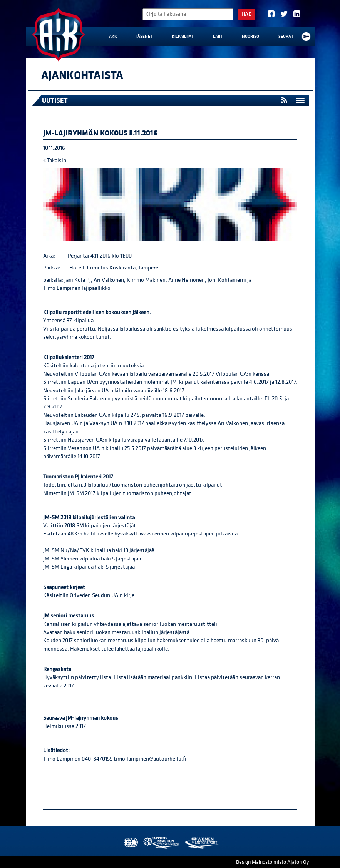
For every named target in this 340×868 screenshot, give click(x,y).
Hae (246, 14)
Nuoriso (250, 37)
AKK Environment (162, 843)
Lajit (218, 37)
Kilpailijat (183, 37)
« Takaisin (55, 160)
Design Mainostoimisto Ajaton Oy (272, 862)
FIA (130, 843)
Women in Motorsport (201, 843)
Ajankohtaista (82, 75)
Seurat (286, 37)
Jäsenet (144, 37)
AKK (113, 37)
